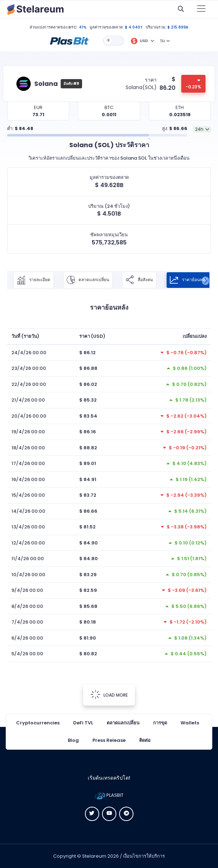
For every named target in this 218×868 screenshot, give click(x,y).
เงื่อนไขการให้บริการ (144, 856)
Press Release (109, 740)
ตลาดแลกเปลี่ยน (88, 280)
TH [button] (162, 41)
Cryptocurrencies (38, 723)
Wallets (190, 723)
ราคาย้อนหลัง (188, 280)
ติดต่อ (145, 740)
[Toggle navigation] (201, 9)
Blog (73, 740)
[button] (69, 40)
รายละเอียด (34, 280)
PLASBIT (109, 795)
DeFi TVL (83, 723)
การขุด (160, 723)
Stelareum (94, 856)
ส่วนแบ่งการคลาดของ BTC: (54, 27)
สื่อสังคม (139, 280)
